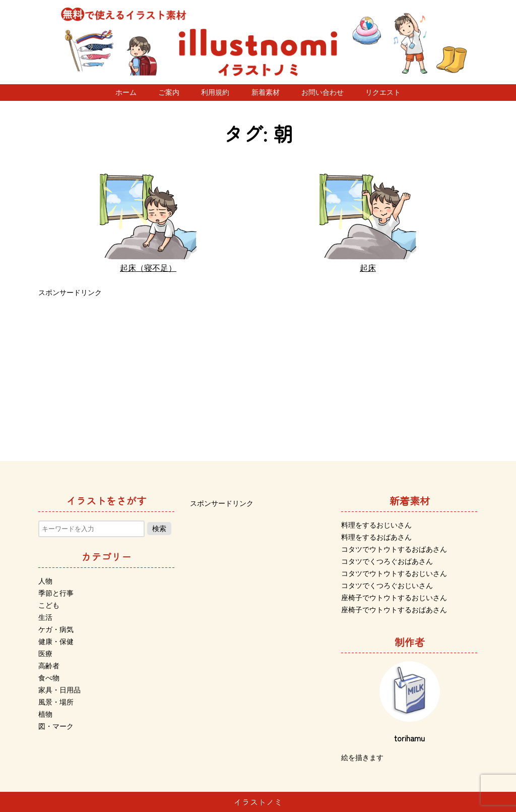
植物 (45, 714)
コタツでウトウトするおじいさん (394, 573)
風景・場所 (56, 702)
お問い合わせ (322, 92)
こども (49, 605)
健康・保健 (56, 642)
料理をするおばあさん (376, 537)
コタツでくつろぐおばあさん (387, 561)
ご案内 (169, 92)
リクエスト (383, 92)
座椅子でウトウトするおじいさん (394, 598)
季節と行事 (56, 593)
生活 (45, 617)
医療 (45, 654)
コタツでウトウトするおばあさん (394, 549)
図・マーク (56, 726)
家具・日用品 (59, 690)
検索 (159, 529)
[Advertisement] (258, 370)
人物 (45, 581)
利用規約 (215, 92)
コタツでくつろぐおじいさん (387, 586)
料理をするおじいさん (376, 525)
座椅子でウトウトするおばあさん (394, 610)
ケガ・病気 (56, 629)
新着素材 (266, 92)
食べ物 (49, 678)
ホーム (126, 92)
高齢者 (49, 666)
